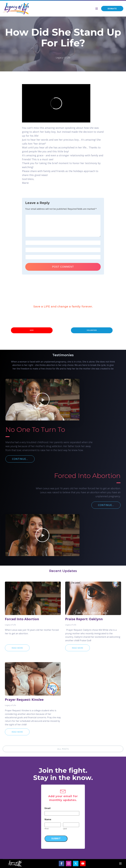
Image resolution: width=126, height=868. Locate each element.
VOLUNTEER (92, 330)
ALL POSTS (63, 749)
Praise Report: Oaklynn (84, 619)
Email (48, 808)
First (47, 829)
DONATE (112, 9)
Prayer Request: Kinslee (24, 700)
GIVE (32, 330)
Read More (17, 648)
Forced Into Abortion (22, 619)
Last (65, 829)
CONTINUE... (20, 459)
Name (48, 819)
